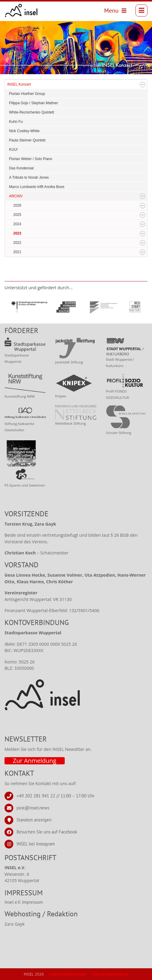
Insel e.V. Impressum (24, 902)
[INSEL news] (21, 11)
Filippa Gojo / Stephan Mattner (34, 103)
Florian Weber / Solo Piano (31, 159)
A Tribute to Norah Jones (29, 177)
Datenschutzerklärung (110, 974)
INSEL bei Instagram (36, 843)
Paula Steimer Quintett (27, 140)
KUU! (13, 150)
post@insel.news (33, 807)
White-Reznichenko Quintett (31, 112)
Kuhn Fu (16, 122)
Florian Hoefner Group (27, 94)
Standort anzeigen (34, 819)
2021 (17, 252)
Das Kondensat (21, 168)
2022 (17, 243)
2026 (17, 205)
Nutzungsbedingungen (68, 974)
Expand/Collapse (143, 85)
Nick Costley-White (24, 131)
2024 (17, 224)
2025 (17, 215)
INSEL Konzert (19, 84)
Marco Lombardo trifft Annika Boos (37, 187)
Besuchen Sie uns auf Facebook (47, 831)
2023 (17, 233)
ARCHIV (16, 196)
